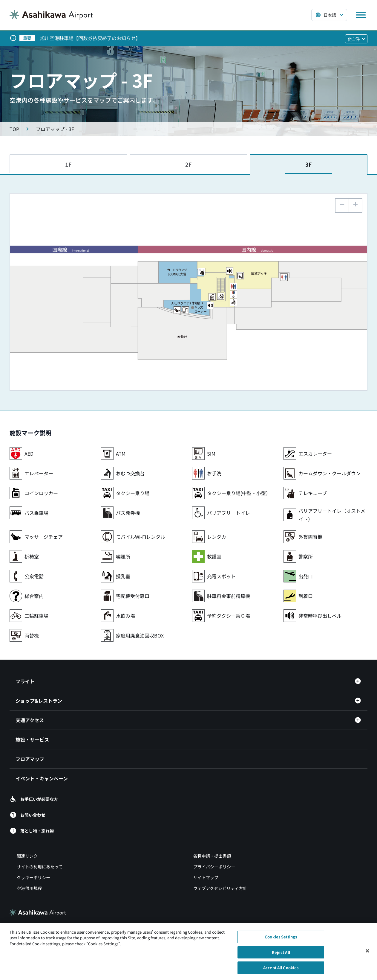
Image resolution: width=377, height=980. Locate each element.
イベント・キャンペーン (42, 778)
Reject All (281, 956)
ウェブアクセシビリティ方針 (220, 888)
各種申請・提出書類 (212, 856)
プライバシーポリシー (214, 867)
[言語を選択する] (329, 15)
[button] (355, 206)
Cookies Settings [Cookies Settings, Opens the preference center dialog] (281, 940)
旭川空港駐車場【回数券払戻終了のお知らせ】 (90, 38)
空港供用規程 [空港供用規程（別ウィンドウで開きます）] (29, 888)
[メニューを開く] (361, 15)
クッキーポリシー (33, 877)
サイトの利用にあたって (40, 867)
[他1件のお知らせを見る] (356, 39)
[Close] (367, 954)
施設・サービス (32, 739)
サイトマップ (206, 877)
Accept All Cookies (281, 971)
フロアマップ (30, 759)
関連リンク (27, 856)
